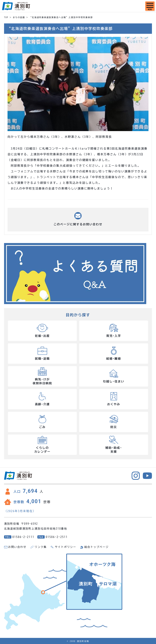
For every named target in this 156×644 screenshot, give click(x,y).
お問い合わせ (17, 547)
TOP (6, 17)
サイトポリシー (66, 547)
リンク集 (41, 547)
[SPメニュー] (150, 6)
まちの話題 (19, 17)
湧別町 (16, 6)
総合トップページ (96, 547)
